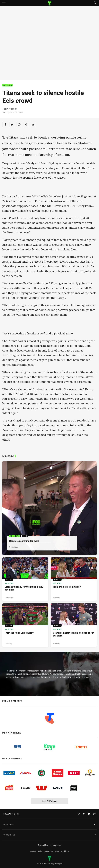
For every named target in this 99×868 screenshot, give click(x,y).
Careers (33, 851)
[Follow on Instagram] (94, 814)
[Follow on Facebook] (84, 814)
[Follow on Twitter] (89, 814)
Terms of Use (43, 845)
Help (40, 851)
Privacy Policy (56, 845)
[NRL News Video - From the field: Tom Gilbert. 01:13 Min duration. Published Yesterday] (74, 579)
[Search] (95, 3)
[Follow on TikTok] (79, 814)
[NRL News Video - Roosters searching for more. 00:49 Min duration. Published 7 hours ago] (49, 508)
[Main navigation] (4, 3)
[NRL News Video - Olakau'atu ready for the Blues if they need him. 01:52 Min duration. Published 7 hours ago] (25, 579)
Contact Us (48, 851)
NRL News (7, 85)
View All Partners (50, 801)
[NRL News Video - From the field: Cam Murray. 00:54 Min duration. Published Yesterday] (25, 625)
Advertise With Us (62, 851)
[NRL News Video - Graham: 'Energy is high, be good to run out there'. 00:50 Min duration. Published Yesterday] (74, 625)
